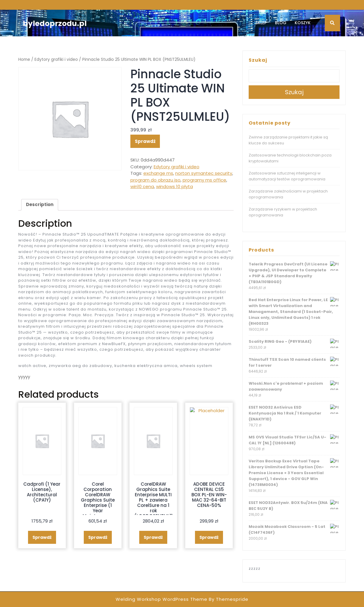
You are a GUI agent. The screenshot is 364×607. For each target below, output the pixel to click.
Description (40, 204)
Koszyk (303, 23)
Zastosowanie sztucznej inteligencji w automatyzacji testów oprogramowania (287, 176)
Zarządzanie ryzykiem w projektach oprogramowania (283, 212)
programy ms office (204, 180)
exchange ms (158, 173)
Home (24, 59)
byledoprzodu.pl (55, 23)
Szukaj (258, 60)
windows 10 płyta (174, 186)
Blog (281, 23)
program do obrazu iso (155, 180)
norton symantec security (204, 173)
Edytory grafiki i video (56, 59)
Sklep (261, 23)
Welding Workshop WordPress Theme (161, 599)
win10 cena (142, 186)
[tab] (40, 205)
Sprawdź (145, 141)
